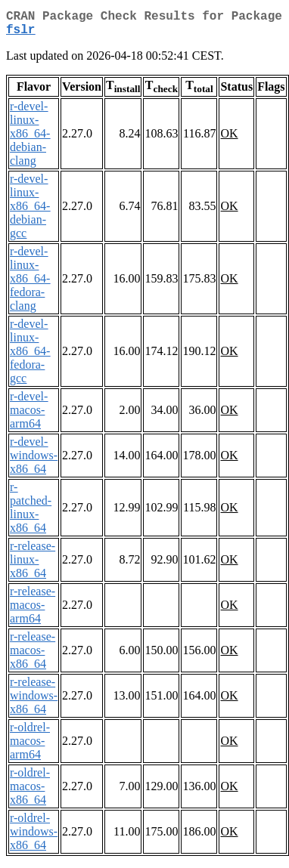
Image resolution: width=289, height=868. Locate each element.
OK (229, 139)
